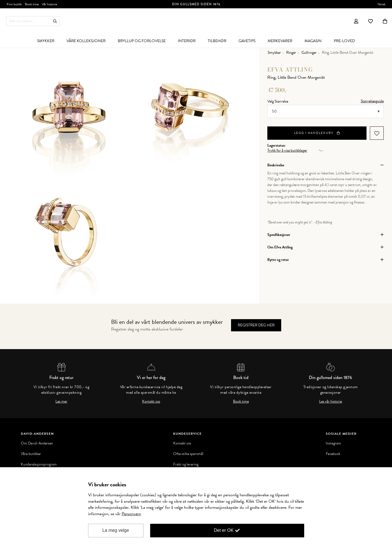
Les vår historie (330, 401)
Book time (241, 401)
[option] (69, 113)
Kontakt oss (151, 401)
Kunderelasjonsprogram (39, 464)
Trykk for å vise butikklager (287, 151)
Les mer (61, 401)
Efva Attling (290, 69)
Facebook (333, 454)
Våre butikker (31, 454)
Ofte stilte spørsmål (188, 454)
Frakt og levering (186, 464)
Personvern (131, 514)
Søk (55, 21)
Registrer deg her (256, 325)
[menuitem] (46, 41)
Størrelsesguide (372, 101)
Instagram (333, 443)
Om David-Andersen (37, 443)
